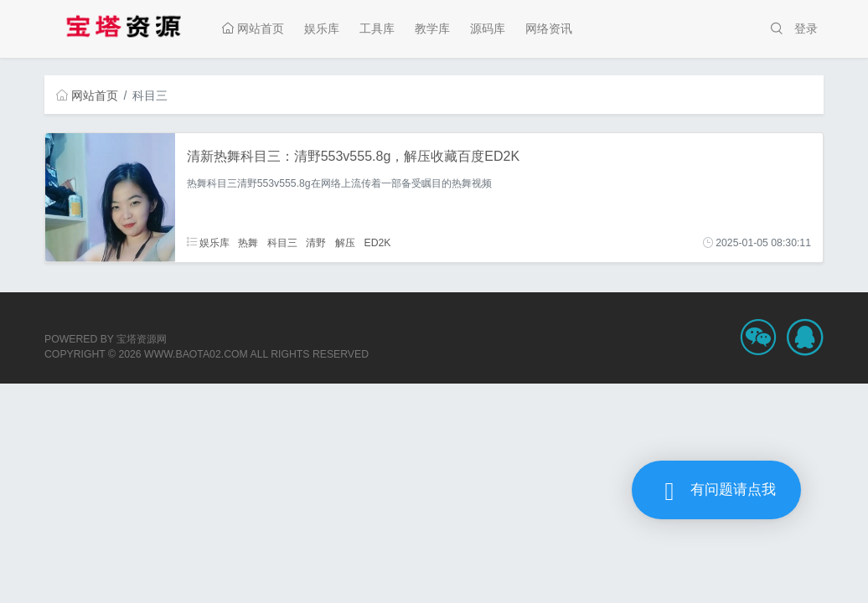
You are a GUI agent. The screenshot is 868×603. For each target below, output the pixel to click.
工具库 (377, 28)
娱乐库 (322, 28)
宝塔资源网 (142, 339)
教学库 (432, 28)
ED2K (377, 243)
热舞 (248, 243)
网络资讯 (549, 28)
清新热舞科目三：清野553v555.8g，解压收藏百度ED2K (353, 156)
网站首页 (253, 28)
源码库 (488, 28)
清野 (316, 243)
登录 (806, 28)
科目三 (282, 243)
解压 (345, 243)
